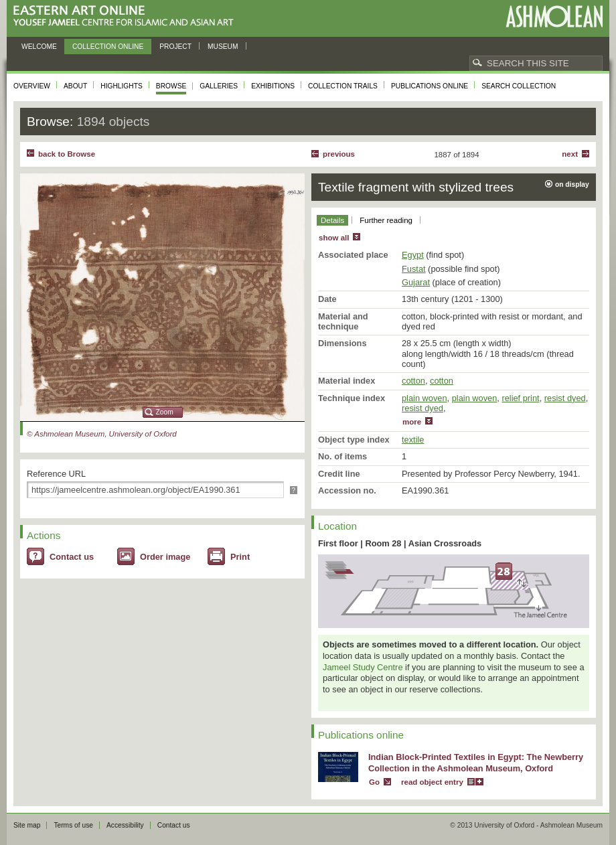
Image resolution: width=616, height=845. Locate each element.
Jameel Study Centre (363, 667)
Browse (171, 86)
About (75, 86)
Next (570, 154)
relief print (520, 398)
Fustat (414, 269)
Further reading (386, 220)
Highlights (122, 86)
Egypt (413, 255)
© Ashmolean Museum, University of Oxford (102, 434)
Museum (223, 47)
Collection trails (343, 86)
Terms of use (73, 825)
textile (413, 440)
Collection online (108, 47)
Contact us (72, 557)
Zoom (165, 412)
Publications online (430, 86)
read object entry (432, 782)
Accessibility (125, 825)
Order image (165, 557)
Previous (339, 154)
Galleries (219, 86)
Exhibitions (273, 86)
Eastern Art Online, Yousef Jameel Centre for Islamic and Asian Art (127, 16)
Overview (32, 86)
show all (334, 238)
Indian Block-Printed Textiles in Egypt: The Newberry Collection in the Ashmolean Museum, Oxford (476, 763)
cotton (413, 381)
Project (175, 47)
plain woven (425, 398)
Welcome (39, 47)
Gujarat (416, 282)
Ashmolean (554, 16)
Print (240, 557)
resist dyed (565, 398)
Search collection (519, 86)
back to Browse (67, 154)
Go (374, 782)
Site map (27, 825)
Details (332, 220)
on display (572, 184)
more (412, 422)
